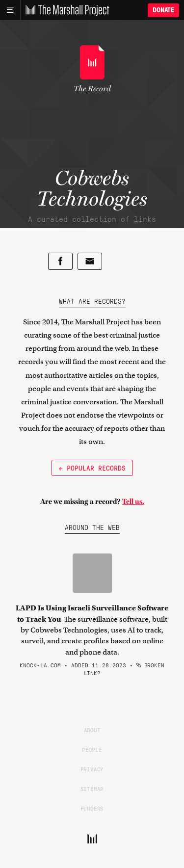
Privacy (92, 769)
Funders (92, 808)
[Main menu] (10, 10)
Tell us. (133, 501)
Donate (163, 10)
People (92, 749)
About (92, 730)
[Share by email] (90, 261)
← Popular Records (92, 468)
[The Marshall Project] (65, 10)
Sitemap (92, 789)
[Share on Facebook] (60, 261)
